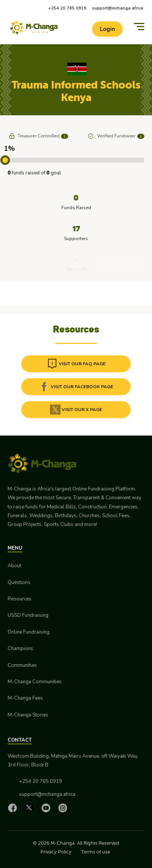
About (14, 566)
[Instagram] (64, 808)
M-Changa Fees (25, 698)
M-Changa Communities (35, 682)
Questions (19, 582)
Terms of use (96, 852)
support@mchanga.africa (118, 8)
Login (107, 29)
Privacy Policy (56, 852)
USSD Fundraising (28, 615)
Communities (22, 665)
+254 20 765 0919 (67, 8)
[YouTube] (48, 808)
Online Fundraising (29, 632)
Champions (20, 649)
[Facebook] (14, 808)
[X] (31, 807)
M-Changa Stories (28, 715)
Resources (20, 599)
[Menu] (139, 27)
